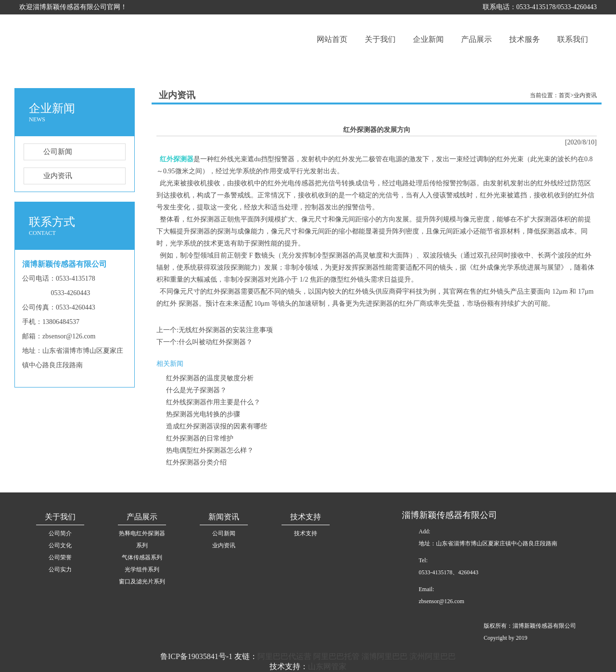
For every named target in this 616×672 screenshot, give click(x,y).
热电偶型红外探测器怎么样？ (210, 450)
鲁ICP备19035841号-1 (196, 656)
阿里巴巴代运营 (284, 656)
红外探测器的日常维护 (200, 438)
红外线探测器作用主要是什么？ (213, 402)
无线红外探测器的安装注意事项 (226, 330)
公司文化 (60, 545)
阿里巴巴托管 (336, 656)
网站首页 (332, 39)
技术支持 (306, 533)
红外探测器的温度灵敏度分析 (210, 378)
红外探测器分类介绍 (196, 462)
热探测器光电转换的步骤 (203, 414)
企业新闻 (428, 39)
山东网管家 (327, 666)
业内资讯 (48, 176)
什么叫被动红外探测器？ (216, 342)
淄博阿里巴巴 (385, 656)
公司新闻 (48, 152)
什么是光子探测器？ (196, 390)
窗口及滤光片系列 (142, 582)
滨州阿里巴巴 (433, 656)
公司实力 (60, 569)
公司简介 (60, 533)
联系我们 (573, 39)
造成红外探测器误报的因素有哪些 (217, 426)
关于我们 (380, 39)
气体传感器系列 (142, 557)
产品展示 (476, 39)
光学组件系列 (142, 569)
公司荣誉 (60, 557)
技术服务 (525, 39)
